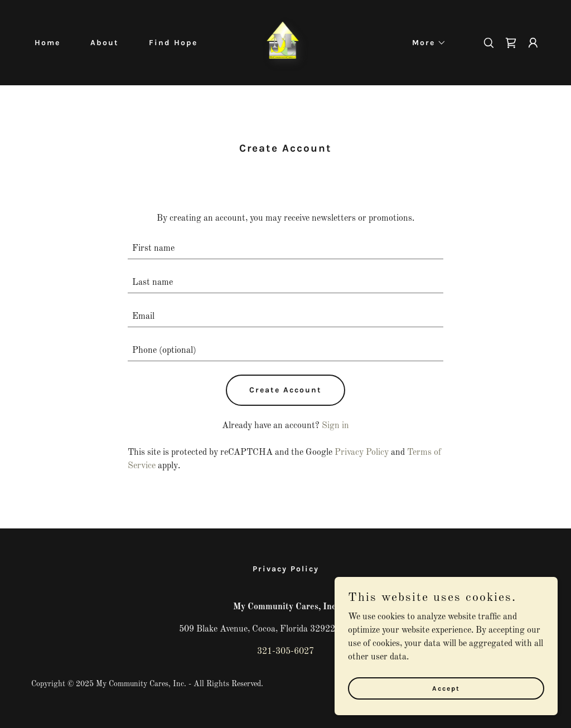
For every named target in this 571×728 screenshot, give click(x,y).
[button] (425, 43)
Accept (446, 688)
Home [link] (47, 43)
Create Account (285, 390)
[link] (286, 42)
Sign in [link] (335, 426)
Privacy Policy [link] (362, 453)
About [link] (105, 43)
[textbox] (285, 249)
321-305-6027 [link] (285, 652)
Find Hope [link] (173, 43)
